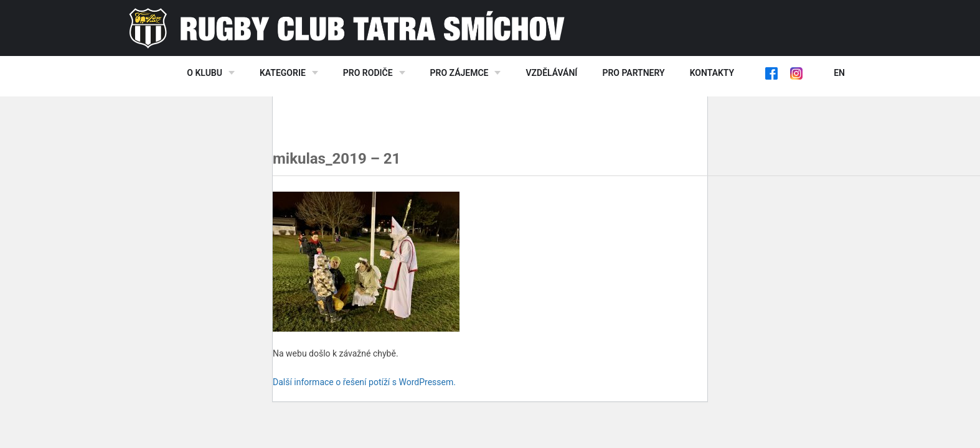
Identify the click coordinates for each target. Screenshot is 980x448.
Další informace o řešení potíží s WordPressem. (364, 382)
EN (839, 73)
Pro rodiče (368, 73)
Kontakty (712, 73)
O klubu (205, 73)
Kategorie (283, 73)
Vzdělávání (551, 73)
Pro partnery (633, 73)
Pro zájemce (459, 73)
